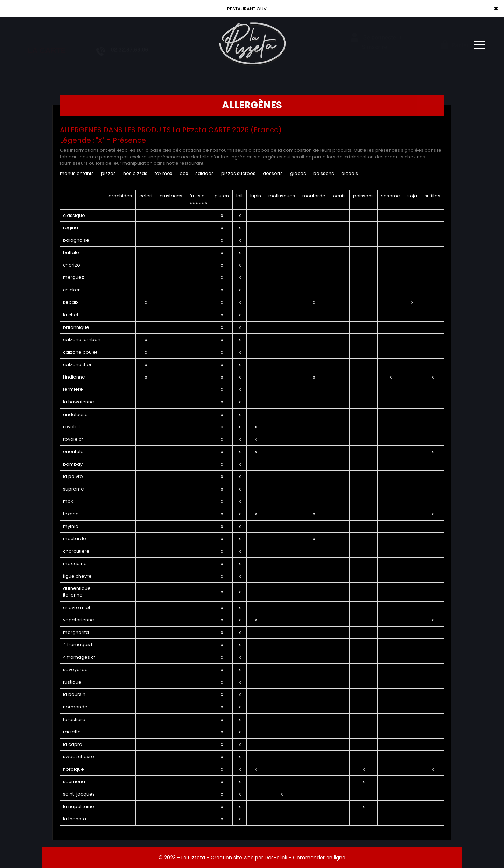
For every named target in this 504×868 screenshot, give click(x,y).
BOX (184, 173)
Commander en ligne (319, 858)
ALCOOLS (350, 173)
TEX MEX (163, 173)
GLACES (298, 173)
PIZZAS (108, 173)
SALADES (205, 173)
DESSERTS (273, 173)
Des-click (276, 858)
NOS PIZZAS (135, 173)
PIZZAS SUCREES (238, 173)
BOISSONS (324, 173)
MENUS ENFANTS (77, 173)
